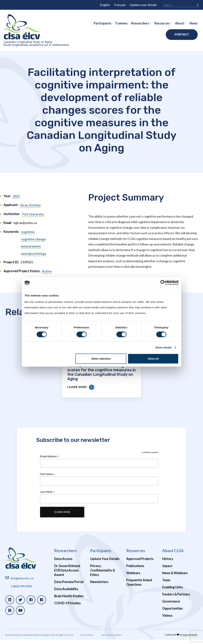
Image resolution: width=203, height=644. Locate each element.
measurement (31, 246)
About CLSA (173, 555)
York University (33, 214)
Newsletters (99, 586)
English (105, 5)
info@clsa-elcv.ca (22, 583)
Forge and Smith (189, 639)
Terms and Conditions (112, 639)
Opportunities (173, 613)
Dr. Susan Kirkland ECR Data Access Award (67, 575)
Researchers (140, 23)
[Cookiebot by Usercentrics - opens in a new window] (163, 283)
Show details (164, 347)
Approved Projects (140, 563)
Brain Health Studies (69, 600)
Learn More (88, 392)
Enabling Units (173, 592)
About (180, 23)
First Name (48, 479)
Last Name (48, 496)
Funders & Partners (176, 599)
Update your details (143, 5)
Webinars (133, 577)
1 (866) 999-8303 (21, 591)
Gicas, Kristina (30, 205)
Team (166, 584)
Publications (135, 570)
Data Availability (66, 593)
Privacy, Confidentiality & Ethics (103, 575)
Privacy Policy (87, 639)
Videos (167, 620)
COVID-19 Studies (67, 607)
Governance (171, 606)
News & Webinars (175, 577)
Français (120, 5)
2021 (16, 196)
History (168, 563)
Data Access (63, 563)
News (194, 23)
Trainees (121, 23)
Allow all (153, 359)
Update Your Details (105, 563)
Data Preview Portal (69, 586)
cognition (28, 232)
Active (47, 271)
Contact (182, 34)
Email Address (50, 461)
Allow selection (101, 359)
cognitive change (33, 239)
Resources (162, 23)
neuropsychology (34, 254)
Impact (167, 570)
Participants (103, 23)
